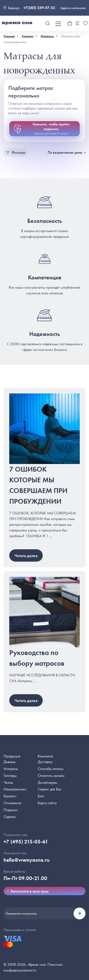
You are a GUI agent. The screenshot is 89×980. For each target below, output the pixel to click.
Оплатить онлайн (51, 776)
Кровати (10, 796)
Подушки (11, 810)
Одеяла (9, 817)
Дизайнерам (47, 782)
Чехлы (8, 782)
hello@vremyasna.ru (27, 860)
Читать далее (26, 556)
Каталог (28, 36)
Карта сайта (47, 803)
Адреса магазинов (73, 8)
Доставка (45, 762)
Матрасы (47, 36)
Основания (12, 803)
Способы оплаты (51, 769)
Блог (41, 796)
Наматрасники (15, 789)
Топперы (10, 776)
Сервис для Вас (50, 789)
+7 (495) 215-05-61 (26, 842)
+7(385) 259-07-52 (39, 8)
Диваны (9, 762)
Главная (9, 36)
